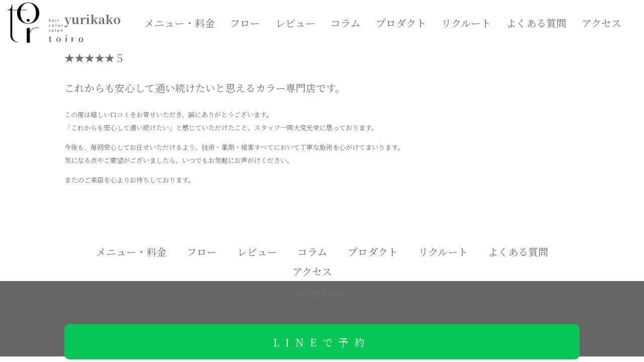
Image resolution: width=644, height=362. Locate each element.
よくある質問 (536, 23)
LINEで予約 (322, 342)
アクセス (601, 23)
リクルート (466, 23)
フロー (245, 23)
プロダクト (401, 23)
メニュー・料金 (180, 23)
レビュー (295, 23)
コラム (346, 23)
